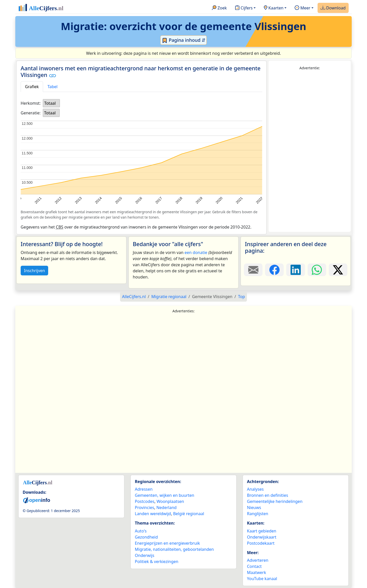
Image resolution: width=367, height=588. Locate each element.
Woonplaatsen (170, 501)
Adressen (144, 489)
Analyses (255, 489)
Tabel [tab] (53, 87)
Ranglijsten (258, 514)
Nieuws (254, 507)
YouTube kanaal (262, 579)
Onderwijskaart (262, 537)
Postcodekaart (261, 543)
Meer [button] (302, 8)
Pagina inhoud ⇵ (184, 40)
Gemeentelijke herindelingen (275, 501)
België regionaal (189, 514)
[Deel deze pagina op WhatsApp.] (317, 270)
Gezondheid (146, 537)
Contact (254, 566)
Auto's (141, 531)
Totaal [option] (50, 103)
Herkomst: (31, 103)
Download (333, 8)
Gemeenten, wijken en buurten (165, 495)
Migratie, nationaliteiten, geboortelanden (174, 549)
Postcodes (145, 501)
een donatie (196, 252)
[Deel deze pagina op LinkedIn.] (296, 270)
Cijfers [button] (244, 8)
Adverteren (258, 560)
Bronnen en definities (267, 495)
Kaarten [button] (274, 8)
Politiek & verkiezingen (157, 562)
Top (241, 297)
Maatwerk (257, 572)
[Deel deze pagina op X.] (338, 270)
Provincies (145, 507)
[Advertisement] (310, 151)
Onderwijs (145, 555)
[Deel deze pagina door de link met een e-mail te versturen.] (253, 270)
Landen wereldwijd (153, 514)
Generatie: (31, 113)
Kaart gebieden (262, 531)
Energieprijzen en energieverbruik (167, 543)
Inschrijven (34, 271)
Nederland (166, 507)
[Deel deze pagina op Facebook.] (274, 270)
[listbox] (51, 103)
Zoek (219, 8)
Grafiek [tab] (32, 87)
